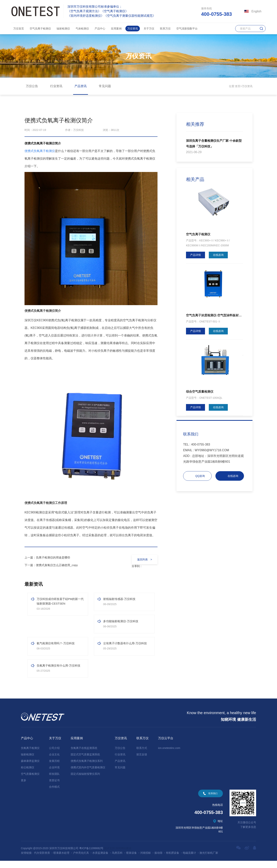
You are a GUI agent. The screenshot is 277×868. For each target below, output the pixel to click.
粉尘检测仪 (28, 775)
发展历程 (54, 768)
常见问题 (105, 86)
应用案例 (116, 29)
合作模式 (54, 794)
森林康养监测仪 (30, 768)
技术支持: (110, 855)
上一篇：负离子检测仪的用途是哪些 (49, 557)
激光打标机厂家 (209, 860)
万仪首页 (19, 29)
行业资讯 (56, 86)
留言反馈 (142, 762)
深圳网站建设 (123, 855)
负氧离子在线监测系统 (84, 755)
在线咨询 (218, 255)
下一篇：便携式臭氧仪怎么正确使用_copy (53, 565)
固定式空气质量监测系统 (85, 762)
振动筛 (158, 860)
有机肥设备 (173, 860)
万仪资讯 (133, 29)
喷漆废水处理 (61, 860)
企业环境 (54, 775)
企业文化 (54, 762)
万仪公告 (32, 86)
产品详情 (195, 255)
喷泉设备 (131, 860)
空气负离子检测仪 (40, 29)
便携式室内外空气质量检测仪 (88, 775)
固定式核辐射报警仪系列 (85, 781)
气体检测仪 (82, 29)
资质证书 (54, 788)
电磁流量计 (189, 860)
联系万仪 (165, 29)
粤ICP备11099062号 (91, 855)
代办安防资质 (42, 860)
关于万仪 (149, 29)
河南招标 (146, 860)
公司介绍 (54, 755)
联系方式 (142, 755)
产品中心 (100, 29)
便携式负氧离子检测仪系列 (87, 768)
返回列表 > (143, 559)
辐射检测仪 (63, 29)
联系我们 (213, 801)
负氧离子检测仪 (30, 755)
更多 (24, 788)
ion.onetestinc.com (169, 755)
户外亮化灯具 (81, 860)
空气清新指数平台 (187, 29)
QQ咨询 (200, 476)
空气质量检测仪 (30, 781)
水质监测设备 (100, 860)
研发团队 (54, 781)
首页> (238, 86)
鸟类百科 (117, 860)
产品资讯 (81, 86)
